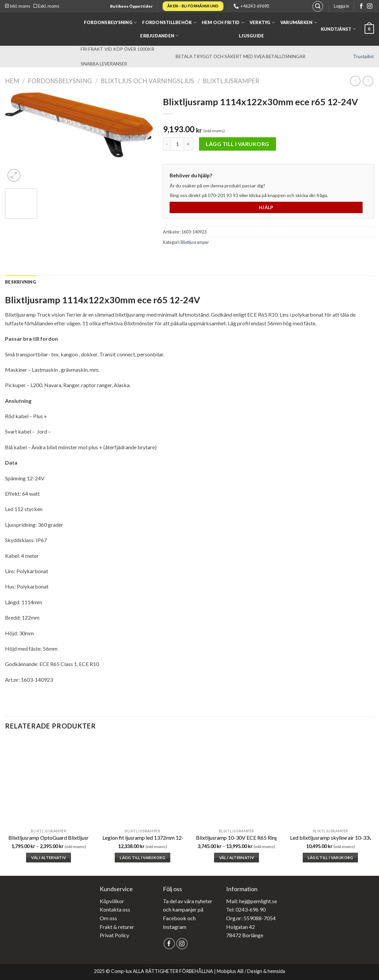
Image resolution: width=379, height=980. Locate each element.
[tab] (21, 282)
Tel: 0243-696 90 (246, 909)
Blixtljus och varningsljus (147, 81)
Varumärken (299, 23)
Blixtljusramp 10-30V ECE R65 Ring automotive (251, 838)
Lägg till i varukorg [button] (143, 858)
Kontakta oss (115, 909)
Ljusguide (251, 36)
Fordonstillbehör (169, 23)
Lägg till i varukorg (238, 144)
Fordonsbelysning (111, 23)
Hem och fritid (223, 23)
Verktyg (262, 23)
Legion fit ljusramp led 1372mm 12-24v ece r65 (156, 838)
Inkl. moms (18, 6)
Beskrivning (21, 282)
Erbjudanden (159, 36)
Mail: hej (236, 901)
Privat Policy (114, 935)
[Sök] (318, 6)
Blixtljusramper (231, 81)
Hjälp (266, 207)
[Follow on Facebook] (361, 7)
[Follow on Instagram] (370, 7)
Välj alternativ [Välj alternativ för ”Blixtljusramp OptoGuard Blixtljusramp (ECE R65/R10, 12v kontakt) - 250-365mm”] (49, 858)
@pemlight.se (261, 901)
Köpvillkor (112, 901)
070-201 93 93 (223, 195)
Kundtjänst (338, 29)
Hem (12, 81)
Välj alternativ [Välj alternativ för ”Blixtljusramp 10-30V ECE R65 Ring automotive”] (236, 858)
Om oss (108, 918)
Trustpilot (364, 56)
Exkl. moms (46, 6)
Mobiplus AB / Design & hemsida (251, 971)
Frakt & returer (117, 927)
